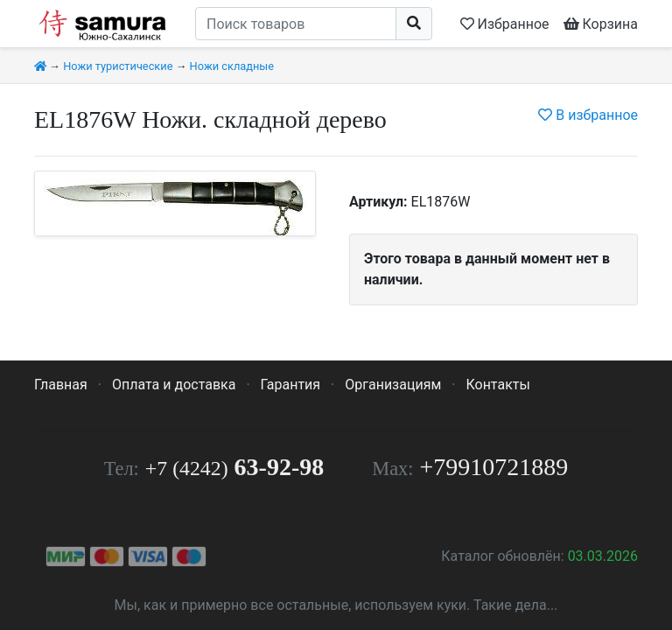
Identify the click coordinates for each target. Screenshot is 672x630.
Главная (61, 385)
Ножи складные (232, 66)
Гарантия (291, 385)
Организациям (393, 385)
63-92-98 (234, 467)
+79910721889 (494, 467)
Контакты (497, 385)
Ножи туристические (118, 66)
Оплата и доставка (174, 385)
